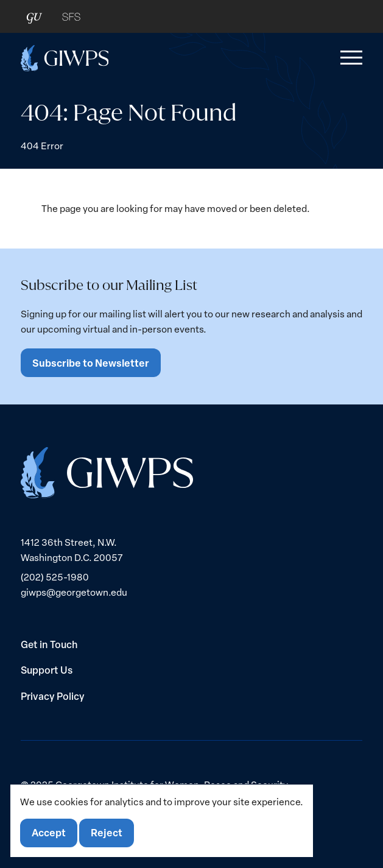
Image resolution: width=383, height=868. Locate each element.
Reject (107, 832)
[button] (349, 58)
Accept (49, 832)
